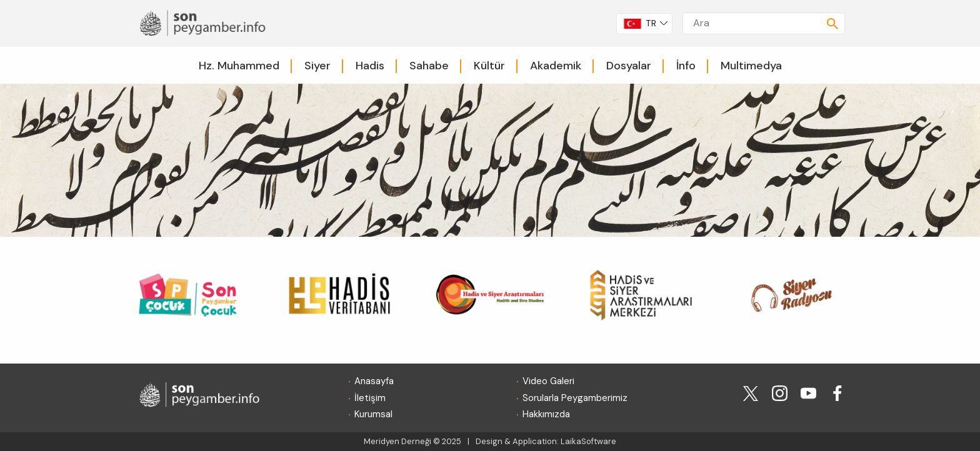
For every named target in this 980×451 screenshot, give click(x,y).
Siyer (317, 66)
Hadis (370, 66)
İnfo (686, 66)
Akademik (556, 66)
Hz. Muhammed (239, 66)
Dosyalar (629, 66)
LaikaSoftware (588, 441)
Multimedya (751, 66)
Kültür (489, 66)
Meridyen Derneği (397, 441)
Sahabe (429, 66)
